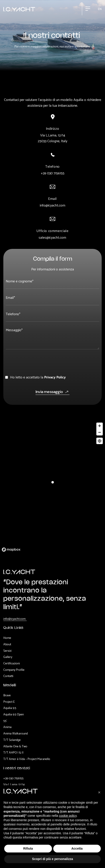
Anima (7, 727)
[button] (88, 9)
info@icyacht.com (52, 205)
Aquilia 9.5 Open (14, 714)
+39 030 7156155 (53, 173)
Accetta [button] (77, 848)
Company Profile (14, 669)
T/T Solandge (12, 740)
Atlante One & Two (15, 746)
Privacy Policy (55, 377)
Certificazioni (12, 663)
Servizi (7, 650)
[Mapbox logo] (11, 550)
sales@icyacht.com (52, 237)
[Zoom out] (100, 432)
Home (7, 638)
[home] (19, 9)
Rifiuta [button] (28, 848)
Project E (9, 701)
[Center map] (100, 441)
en (100, 9)
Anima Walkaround (16, 733)
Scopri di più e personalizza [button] (52, 859)
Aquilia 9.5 (10, 708)
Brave (7, 695)
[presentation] (39, 361)
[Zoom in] (100, 426)
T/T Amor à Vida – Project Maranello (27, 759)
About (7, 644)
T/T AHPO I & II (13, 752)
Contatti (8, 676)
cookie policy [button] (68, 816)
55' (5, 720)
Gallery (8, 657)
